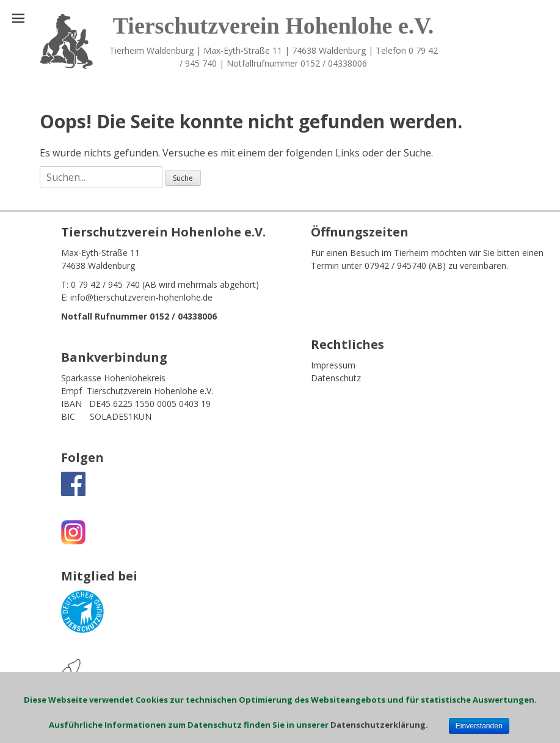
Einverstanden (479, 726)
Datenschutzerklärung (378, 725)
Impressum (333, 365)
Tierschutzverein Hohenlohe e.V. (274, 26)
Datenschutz (336, 378)
